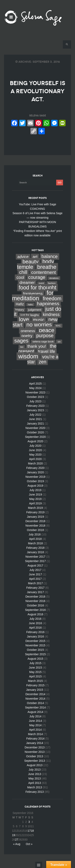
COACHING (37, 209)
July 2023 (35, 401)
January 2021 (35, 424)
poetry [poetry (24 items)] (27, 336)
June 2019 (35, 495)
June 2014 (35, 721)
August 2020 (35, 441)
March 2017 (35, 583)
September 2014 (35, 707)
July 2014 (35, 716)
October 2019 (35, 481)
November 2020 (35, 428)
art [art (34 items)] (35, 257)
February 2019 (35, 512)
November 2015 (35, 645)
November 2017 (35, 557)
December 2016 (35, 597)
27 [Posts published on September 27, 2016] (17, 840)
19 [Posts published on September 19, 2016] (14, 835)
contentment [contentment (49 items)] (43, 272)
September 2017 (35, 561)
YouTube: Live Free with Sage (37, 204)
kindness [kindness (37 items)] (51, 315)
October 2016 (35, 605)
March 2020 (35, 463)
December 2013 (35, 747)
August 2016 (35, 614)
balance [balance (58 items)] (49, 257)
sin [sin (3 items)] (59, 342)
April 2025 (35, 384)
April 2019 (35, 503)
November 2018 (35, 526)
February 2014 (35, 739)
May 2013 (34, 778)
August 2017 (35, 565)
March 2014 (35, 734)
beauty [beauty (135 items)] (31, 262)
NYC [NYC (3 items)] (58, 326)
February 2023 (35, 406)
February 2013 (35, 792)
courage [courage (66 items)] (37, 277)
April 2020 (35, 459)
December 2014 (35, 694)
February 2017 (35, 588)
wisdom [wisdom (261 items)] (28, 356)
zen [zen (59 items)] (42, 362)
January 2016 (35, 636)
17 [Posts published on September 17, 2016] (29, 831)
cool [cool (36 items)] (20, 277)
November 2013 (35, 752)
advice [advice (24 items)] (23, 257)
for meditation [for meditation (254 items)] (33, 296)
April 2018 (35, 539)
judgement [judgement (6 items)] (35, 310)
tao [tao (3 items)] (22, 347)
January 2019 (35, 517)
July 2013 (35, 770)
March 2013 (35, 787)
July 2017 (35, 570)
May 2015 (35, 672)
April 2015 (35, 676)
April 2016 (35, 628)
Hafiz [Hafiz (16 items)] (20, 304)
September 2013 (35, 761)
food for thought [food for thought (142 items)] (38, 288)
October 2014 (35, 703)
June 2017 (35, 574)
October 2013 (35, 756)
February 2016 (35, 632)
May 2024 (35, 388)
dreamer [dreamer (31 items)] (27, 282)
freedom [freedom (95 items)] (52, 298)
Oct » (29, 844)
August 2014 (35, 712)
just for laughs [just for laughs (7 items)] (30, 315)
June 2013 (34, 774)
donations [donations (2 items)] (54, 278)
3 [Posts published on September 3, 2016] (29, 822)
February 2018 (35, 548)
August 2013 (35, 765)
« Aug (17, 844)
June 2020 (35, 450)
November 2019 (35, 477)
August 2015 (35, 659)
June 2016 (35, 623)
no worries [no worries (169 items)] (39, 325)
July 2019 (35, 490)
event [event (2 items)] (41, 283)
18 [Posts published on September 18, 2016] (32, 831)
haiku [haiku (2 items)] (30, 305)
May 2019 (35, 499)
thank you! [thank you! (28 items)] (37, 346)
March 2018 (35, 543)
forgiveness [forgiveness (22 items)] (33, 294)
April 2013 (35, 783)
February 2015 (35, 685)
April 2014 (35, 730)
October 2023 (35, 397)
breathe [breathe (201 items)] (47, 267)
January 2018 (35, 552)
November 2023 (35, 392)
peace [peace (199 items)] (47, 330)
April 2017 (35, 579)
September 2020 (35, 437)
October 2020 (35, 432)
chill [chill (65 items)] (23, 272)
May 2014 (35, 725)
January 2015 (35, 690)
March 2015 (35, 681)
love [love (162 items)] (24, 319)
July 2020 (35, 446)
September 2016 (35, 610)
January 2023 (35, 410)
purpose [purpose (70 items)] (45, 335)
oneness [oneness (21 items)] (28, 331)
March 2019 (35, 508)
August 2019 (35, 486)
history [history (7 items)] (20, 310)
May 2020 (35, 455)
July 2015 (35, 663)
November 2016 (35, 601)
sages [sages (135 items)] (21, 341)
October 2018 (35, 530)
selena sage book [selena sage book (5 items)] (43, 342)
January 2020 (35, 472)
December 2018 (35, 521)
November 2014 (35, 699)
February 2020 (35, 468)
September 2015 (35, 654)
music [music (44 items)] (39, 320)
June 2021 (35, 419)
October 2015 (35, 650)
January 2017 (35, 592)
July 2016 (35, 619)
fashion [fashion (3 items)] (52, 283)
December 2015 (35, 641)
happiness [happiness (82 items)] (48, 304)
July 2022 (35, 415)
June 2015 (35, 668)
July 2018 (35, 534)
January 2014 (35, 743)
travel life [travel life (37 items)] (46, 352)
